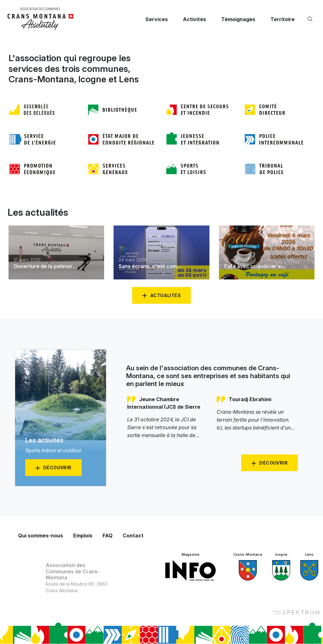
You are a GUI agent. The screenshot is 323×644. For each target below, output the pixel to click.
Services (157, 19)
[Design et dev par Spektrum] (296, 612)
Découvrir (273, 463)
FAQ (108, 536)
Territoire (282, 19)
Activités (194, 19)
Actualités (165, 295)
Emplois (83, 536)
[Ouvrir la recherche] (311, 19)
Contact (133, 536)
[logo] (41, 19)
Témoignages (238, 19)
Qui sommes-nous (41, 536)
